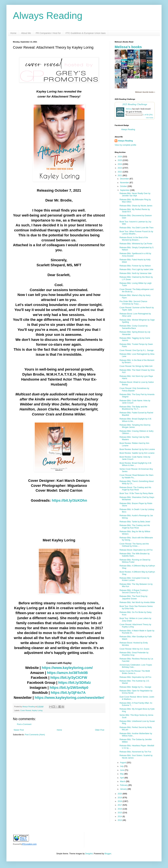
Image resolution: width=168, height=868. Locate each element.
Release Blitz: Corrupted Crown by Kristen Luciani (134, 579)
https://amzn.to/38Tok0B (67, 673)
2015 (120, 813)
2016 (120, 809)
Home (13, 33)
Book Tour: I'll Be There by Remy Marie (136, 493)
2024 (120, 164)
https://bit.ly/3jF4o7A (68, 693)
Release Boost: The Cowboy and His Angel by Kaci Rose (135, 489)
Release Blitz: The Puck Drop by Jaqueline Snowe (134, 597)
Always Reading (48, 16)
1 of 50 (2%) (148, 115)
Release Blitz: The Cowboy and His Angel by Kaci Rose (135, 527)
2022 (120, 172)
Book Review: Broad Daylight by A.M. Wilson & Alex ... (136, 464)
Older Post (100, 730)
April (122, 778)
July (122, 766)
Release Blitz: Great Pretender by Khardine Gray (134, 654)
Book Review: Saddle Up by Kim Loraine (137, 453)
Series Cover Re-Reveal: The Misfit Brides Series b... (135, 672)
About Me (26, 33)
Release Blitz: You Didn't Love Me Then (136, 228)
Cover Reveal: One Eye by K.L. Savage (137, 350)
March (123, 781)
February (124, 785)
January (124, 789)
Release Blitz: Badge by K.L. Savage (135, 687)
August (123, 763)
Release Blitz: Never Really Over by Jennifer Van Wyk (135, 195)
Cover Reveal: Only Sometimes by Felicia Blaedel (134, 389)
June (122, 770)
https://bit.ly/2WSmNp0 (69, 688)
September (125, 190)
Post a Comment (24, 724)
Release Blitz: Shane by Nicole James (136, 206)
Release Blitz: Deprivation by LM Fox (135, 677)
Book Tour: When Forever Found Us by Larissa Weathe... (136, 233)
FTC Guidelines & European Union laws (86, 33)
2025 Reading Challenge (135, 104)
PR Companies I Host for (48, 33)
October (124, 186)
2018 (120, 801)
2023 (120, 168)
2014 (120, 816)
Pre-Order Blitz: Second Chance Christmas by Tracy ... (133, 303)
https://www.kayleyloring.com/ (67, 668)
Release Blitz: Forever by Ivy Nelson (135, 266)
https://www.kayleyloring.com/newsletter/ (69, 698)
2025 (120, 160)
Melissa (129, 109)
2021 (120, 176)
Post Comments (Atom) (35, 735)
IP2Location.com (29, 844)
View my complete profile (125, 145)
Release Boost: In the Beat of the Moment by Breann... (134, 239)
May (122, 774)
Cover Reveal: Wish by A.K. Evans (134, 649)
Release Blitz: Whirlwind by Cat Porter (136, 244)
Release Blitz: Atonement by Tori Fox (135, 752)
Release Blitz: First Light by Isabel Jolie (136, 269)
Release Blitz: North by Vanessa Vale (136, 273)
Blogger (108, 854)
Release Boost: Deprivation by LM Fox (136, 550)
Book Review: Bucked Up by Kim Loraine (137, 449)
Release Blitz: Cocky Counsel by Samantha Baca (134, 327)
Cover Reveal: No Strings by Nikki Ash (136, 366)
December (125, 179)
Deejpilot (89, 854)
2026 (120, 157)
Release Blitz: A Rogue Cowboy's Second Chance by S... (134, 591)
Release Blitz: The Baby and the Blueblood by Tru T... (133, 408)
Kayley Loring (37, 710)
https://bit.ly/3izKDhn (69, 500)
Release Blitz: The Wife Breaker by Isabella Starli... (135, 555)
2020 (120, 794)
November (125, 183)
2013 (120, 820)
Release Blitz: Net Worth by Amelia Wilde (137, 602)
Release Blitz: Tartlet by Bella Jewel (135, 522)
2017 (120, 805)
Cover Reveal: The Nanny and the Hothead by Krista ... (134, 545)
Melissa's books (128, 47)
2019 (120, 798)
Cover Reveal (26, 710)
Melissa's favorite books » (145, 92)
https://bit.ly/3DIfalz (75, 683)
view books (150, 118)
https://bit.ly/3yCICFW (69, 678)
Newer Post (19, 730)
